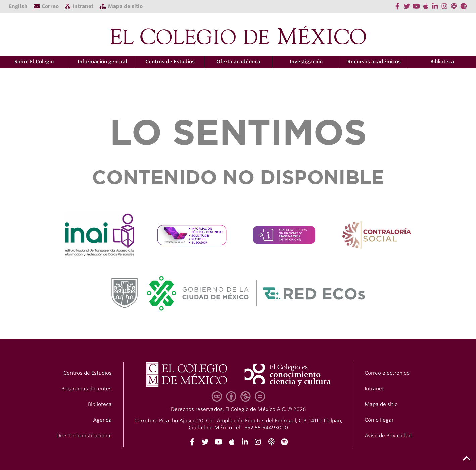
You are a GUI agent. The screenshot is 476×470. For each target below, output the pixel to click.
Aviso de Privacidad (388, 436)
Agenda (102, 420)
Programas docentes (87, 389)
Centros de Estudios (88, 373)
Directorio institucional (84, 436)
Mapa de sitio (381, 404)
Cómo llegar (379, 420)
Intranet (374, 389)
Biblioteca (442, 62)
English (18, 6)
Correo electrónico (387, 373)
